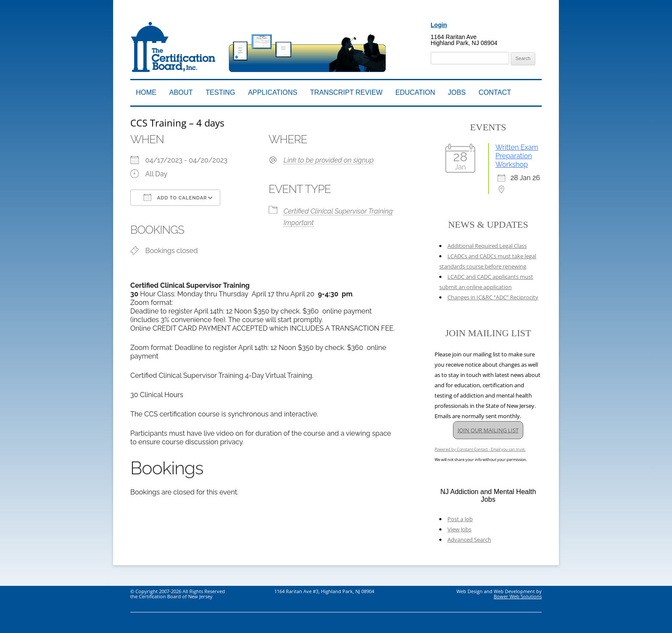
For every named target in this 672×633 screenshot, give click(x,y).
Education (415, 92)
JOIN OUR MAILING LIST (488, 430)
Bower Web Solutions (518, 596)
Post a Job (460, 519)
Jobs (457, 92)
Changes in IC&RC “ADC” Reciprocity (493, 297)
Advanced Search (469, 540)
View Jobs (459, 529)
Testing (220, 92)
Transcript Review (346, 92)
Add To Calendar (175, 197)
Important (299, 223)
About (181, 92)
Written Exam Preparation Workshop (517, 156)
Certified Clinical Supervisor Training (338, 211)
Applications (273, 92)
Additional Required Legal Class (487, 246)
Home (146, 92)
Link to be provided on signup (329, 160)
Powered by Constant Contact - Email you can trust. (480, 449)
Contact (495, 92)
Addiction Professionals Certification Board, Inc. (251, 16)
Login (439, 25)
